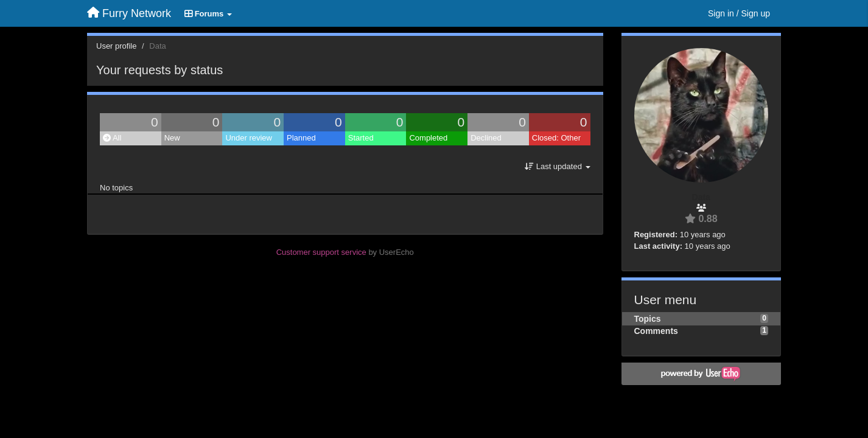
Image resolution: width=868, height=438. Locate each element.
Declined (486, 138)
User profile (116, 46)
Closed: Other (556, 138)
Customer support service (321, 252)
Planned (301, 138)
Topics (648, 319)
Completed (428, 138)
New (172, 138)
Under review (249, 138)
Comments (656, 331)
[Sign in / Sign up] (739, 13)
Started (361, 138)
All (112, 138)
